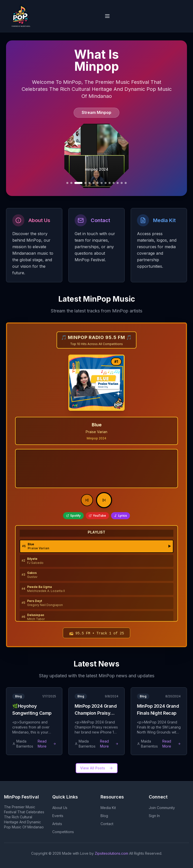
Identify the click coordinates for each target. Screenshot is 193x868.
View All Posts (97, 768)
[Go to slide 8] (89, 183)
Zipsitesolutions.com (111, 853)
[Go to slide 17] (126, 183)
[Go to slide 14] (114, 183)
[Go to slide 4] (67, 183)
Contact (107, 824)
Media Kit (108, 808)
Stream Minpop (97, 113)
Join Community (162, 808)
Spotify (73, 516)
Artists (57, 824)
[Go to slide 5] (71, 183)
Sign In (154, 816)
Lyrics (120, 516)
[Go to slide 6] (78, 183)
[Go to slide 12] (106, 183)
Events (58, 816)
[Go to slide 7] (85, 183)
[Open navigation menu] (107, 16)
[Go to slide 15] (118, 183)
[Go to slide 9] (93, 183)
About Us (60, 808)
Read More (47, 744)
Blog (104, 816)
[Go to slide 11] (102, 183)
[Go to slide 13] (110, 183)
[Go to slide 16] (122, 183)
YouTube (97, 516)
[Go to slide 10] (98, 183)
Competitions (63, 832)
